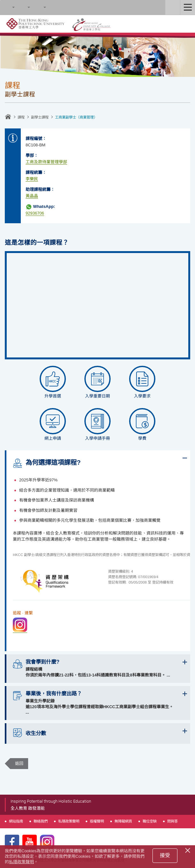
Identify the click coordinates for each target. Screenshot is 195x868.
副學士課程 (40, 117)
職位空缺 (150, 821)
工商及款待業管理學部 (46, 162)
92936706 (35, 213)
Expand (185, 458)
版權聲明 (97, 821)
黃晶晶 (32, 196)
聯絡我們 (41, 821)
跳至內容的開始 (0, 0)
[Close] (189, 849)
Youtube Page (30, 842)
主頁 (8, 117)
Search (7, 7)
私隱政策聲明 (69, 821)
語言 (39, 7)
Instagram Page (47, 842)
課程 (21, 117)
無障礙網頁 (123, 821)
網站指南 (16, 821)
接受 (165, 855)
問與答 (172, 821)
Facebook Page (12, 842)
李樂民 (32, 179)
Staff (173, 7)
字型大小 (23, 7)
